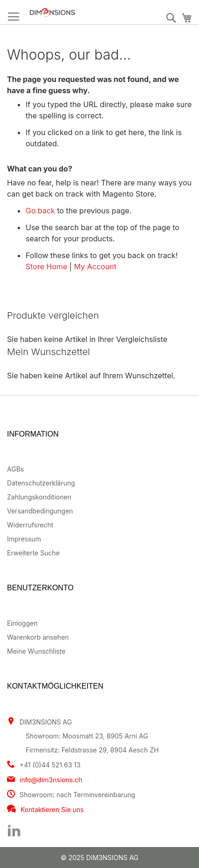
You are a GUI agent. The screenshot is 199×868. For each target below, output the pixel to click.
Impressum (24, 539)
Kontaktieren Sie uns (52, 810)
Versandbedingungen (40, 511)
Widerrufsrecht (30, 525)
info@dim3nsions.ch (51, 780)
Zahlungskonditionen (39, 497)
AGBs (15, 469)
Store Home (46, 267)
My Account (95, 267)
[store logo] (76, 12)
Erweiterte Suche (33, 553)
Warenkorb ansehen (38, 637)
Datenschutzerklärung (41, 483)
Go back (40, 211)
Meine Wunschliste (36, 651)
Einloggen (22, 623)
